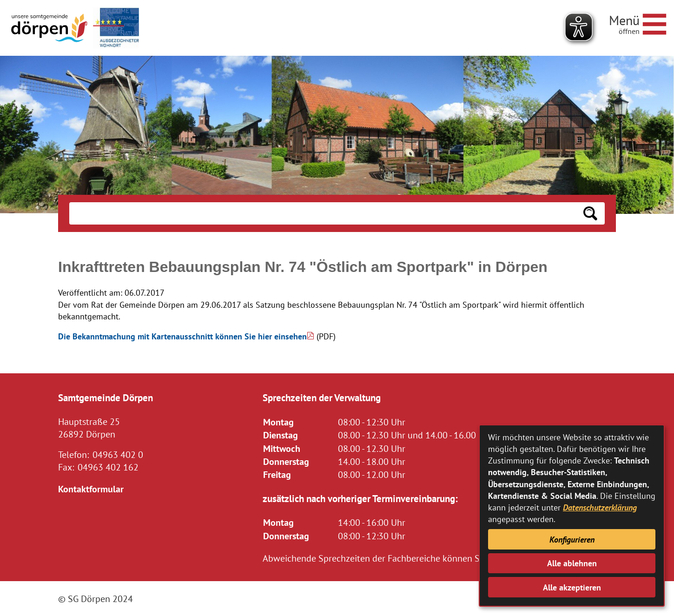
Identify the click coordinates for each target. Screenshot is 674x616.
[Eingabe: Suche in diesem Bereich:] (323, 213)
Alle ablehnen (572, 563)
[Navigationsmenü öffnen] (638, 23)
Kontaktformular (91, 489)
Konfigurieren (572, 540)
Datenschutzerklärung (600, 507)
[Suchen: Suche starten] (590, 213)
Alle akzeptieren (572, 587)
